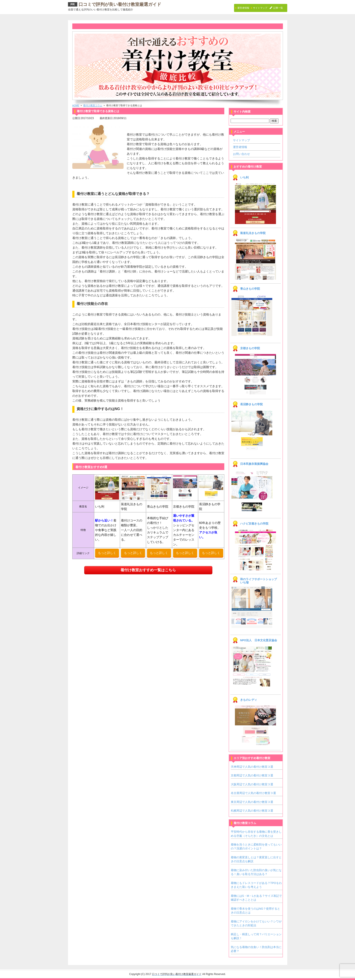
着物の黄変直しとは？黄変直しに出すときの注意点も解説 (256, 859)
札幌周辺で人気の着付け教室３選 (252, 811)
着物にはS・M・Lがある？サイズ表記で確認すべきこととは (256, 898)
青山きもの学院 (250, 289)
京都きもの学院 (250, 348)
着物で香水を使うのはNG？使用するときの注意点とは (256, 911)
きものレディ (249, 700)
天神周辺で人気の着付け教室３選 (252, 767)
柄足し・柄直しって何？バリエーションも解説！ (256, 936)
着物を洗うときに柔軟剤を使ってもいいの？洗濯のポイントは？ (256, 846)
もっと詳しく (107, 553)
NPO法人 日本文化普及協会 (259, 640)
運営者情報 (240, 147)
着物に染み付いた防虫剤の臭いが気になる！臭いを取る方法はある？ (256, 872)
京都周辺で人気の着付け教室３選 (252, 775)
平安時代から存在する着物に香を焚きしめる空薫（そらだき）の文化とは (256, 834)
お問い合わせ (241, 154)
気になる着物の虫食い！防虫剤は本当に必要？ (256, 949)
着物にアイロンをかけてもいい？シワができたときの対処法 (256, 923)
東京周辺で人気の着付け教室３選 (252, 802)
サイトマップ (241, 140)
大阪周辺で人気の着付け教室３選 (252, 784)
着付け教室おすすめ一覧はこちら (148, 570)
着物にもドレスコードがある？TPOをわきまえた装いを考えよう (256, 885)
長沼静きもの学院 (251, 404)
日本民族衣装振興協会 (254, 464)
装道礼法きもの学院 (253, 233)
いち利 (244, 178)
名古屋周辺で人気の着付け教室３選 (253, 793)
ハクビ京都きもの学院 (254, 524)
